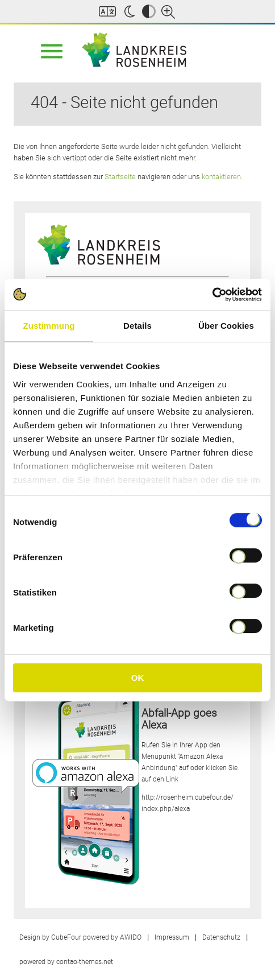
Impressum (172, 937)
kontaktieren (221, 177)
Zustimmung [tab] (49, 326)
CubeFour (66, 937)
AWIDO (131, 937)
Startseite (120, 177)
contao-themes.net (85, 962)
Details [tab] (137, 326)
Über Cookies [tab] (226, 326)
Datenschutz (221, 937)
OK (138, 678)
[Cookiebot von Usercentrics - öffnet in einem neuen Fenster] (212, 295)
